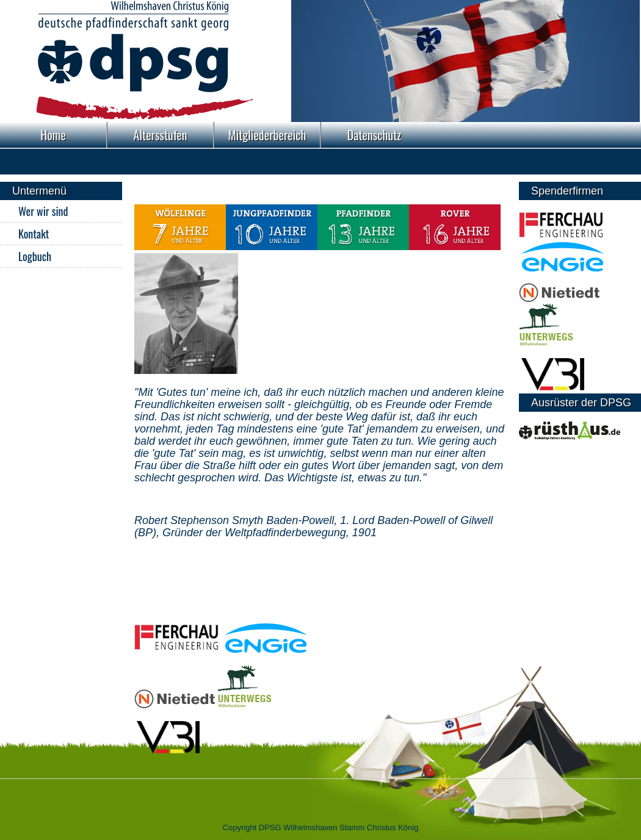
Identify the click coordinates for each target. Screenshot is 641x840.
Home (53, 135)
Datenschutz (375, 135)
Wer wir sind (43, 211)
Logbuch (35, 256)
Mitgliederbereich (267, 135)
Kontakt (34, 234)
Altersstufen (161, 135)
